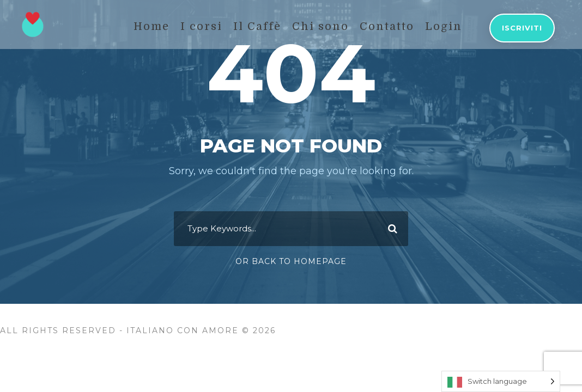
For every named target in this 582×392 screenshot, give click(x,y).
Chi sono (320, 26)
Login (444, 26)
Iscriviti (522, 28)
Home (151, 26)
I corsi (201, 26)
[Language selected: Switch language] (501, 381)
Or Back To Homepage (291, 261)
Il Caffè (257, 26)
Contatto (387, 26)
